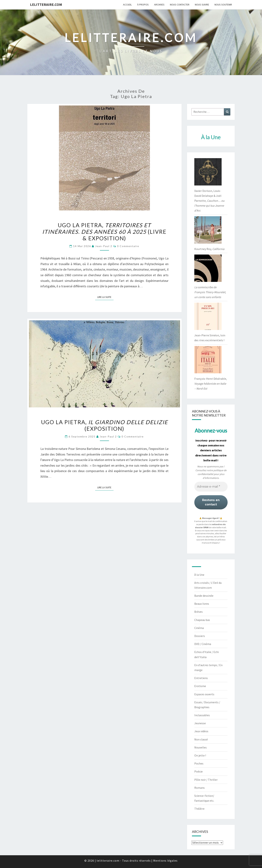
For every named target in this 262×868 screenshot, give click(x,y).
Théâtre (199, 809)
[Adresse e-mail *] (211, 487)
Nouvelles (201, 747)
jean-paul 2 (104, 246)
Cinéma (199, 628)
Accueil (127, 5)
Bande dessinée (204, 596)
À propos (143, 5)
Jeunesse (200, 723)
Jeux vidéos (201, 731)
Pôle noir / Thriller (206, 780)
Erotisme (200, 686)
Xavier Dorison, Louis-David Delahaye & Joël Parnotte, (209, 201)
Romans (200, 788)
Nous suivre (202, 5)
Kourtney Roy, (209, 249)
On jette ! (200, 755)
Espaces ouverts (204, 694)
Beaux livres (202, 604)
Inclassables (202, 715)
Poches (199, 763)
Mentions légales (165, 861)
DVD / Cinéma (203, 644)
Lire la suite (105, 297)
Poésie (199, 771)
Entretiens (201, 678)
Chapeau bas (202, 620)
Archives (159, 5)
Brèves (199, 612)
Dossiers (200, 636)
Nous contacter (180, 5)
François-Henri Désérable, (211, 384)
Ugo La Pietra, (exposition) (104, 425)
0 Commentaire (128, 246)
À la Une (199, 575)
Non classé (201, 739)
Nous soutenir (223, 5)
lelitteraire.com (46, 4)
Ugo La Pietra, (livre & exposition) (104, 232)
